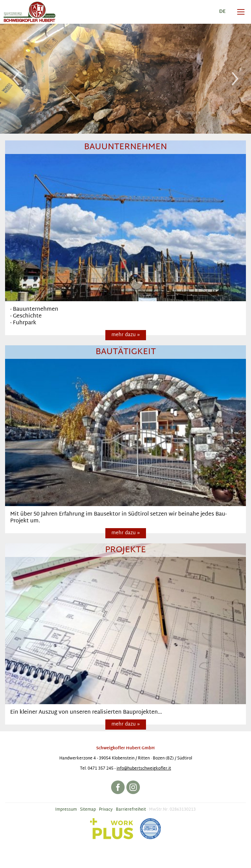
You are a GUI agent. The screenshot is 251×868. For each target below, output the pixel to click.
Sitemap (88, 810)
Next (235, 79)
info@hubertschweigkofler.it (144, 769)
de (222, 12)
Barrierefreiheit (131, 810)
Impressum (66, 810)
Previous (16, 79)
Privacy (106, 810)
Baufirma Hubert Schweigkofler (29, 12)
